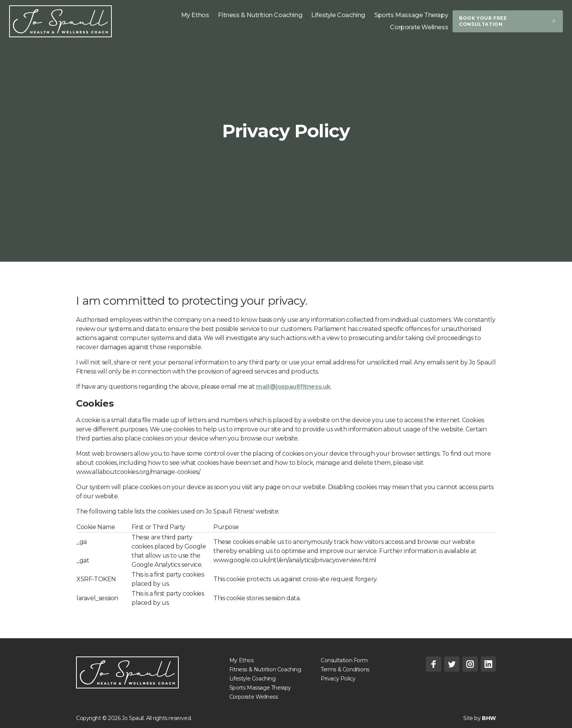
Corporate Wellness (254, 697)
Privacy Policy (338, 679)
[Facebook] (434, 664)
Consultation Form (344, 660)
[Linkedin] (488, 664)
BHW (489, 718)
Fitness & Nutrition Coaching (265, 669)
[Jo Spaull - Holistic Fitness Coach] (127, 672)
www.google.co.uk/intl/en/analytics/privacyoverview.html (295, 560)
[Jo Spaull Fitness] (60, 21)
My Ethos (242, 660)
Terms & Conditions (345, 669)
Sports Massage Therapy (260, 688)
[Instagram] (470, 664)
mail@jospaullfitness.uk (293, 387)
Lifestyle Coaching (253, 679)
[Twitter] (452, 664)
